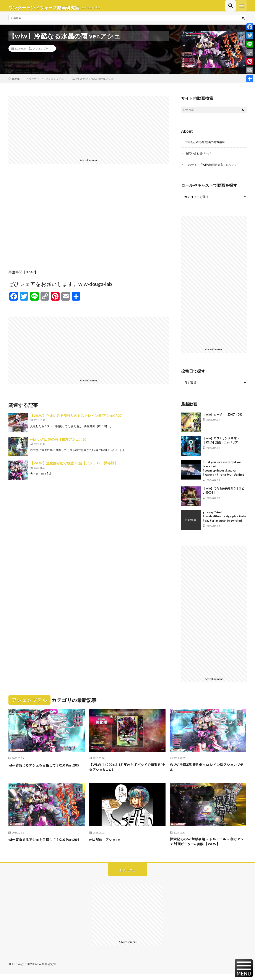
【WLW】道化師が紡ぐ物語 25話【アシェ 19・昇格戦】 (74, 467)
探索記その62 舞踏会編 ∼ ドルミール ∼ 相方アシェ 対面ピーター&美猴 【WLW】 (207, 847)
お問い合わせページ (199, 157)
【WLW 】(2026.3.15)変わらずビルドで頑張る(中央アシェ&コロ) (127, 771)
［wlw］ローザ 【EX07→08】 (223, 418)
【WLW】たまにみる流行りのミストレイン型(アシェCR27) (76, 419)
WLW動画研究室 (45, 970)
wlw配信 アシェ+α (107, 844)
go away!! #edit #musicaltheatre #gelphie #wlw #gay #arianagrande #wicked (224, 520)
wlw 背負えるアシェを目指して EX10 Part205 (42, 771)
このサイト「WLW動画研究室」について (213, 168)
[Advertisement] (89, 130)
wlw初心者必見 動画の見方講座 (207, 146)
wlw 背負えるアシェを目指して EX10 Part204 (42, 847)
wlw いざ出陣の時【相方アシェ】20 (58, 443)
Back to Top (127, 877)
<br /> (89, 223)
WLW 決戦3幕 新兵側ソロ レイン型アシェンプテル (207, 771)
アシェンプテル (42, 52)
